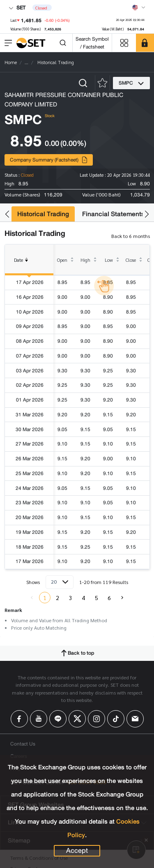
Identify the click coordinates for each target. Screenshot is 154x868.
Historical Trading (43, 214)
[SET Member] (145, 43)
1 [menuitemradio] (45, 598)
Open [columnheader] (62, 260)
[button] (7, 214)
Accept (77, 851)
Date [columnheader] (23, 266)
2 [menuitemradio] (57, 598)
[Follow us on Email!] (135, 719)
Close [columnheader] (131, 260)
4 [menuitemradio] (83, 598)
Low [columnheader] (109, 260)
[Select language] (139, 7)
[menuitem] (122, 598)
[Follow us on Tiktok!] (116, 719)
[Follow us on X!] (77, 719)
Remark (13, 610)
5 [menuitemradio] (97, 598)
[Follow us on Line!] (58, 719)
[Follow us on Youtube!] (39, 719)
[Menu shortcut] (124, 43)
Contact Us (23, 744)
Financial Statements (113, 214)
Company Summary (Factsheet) (49, 160)
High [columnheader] (85, 260)
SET (17, 8)
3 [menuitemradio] (71, 598)
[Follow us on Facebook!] (19, 719)
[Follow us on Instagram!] (97, 719)
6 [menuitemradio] (109, 598)
